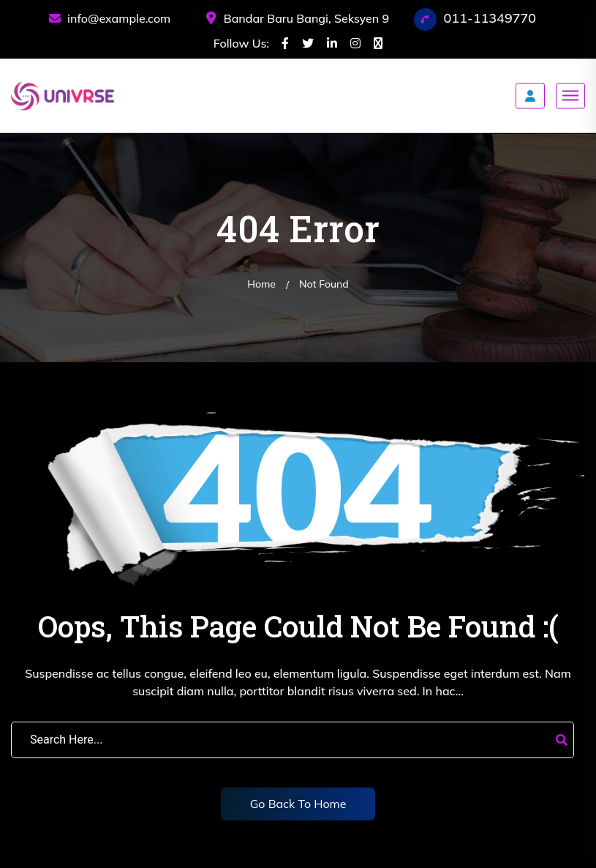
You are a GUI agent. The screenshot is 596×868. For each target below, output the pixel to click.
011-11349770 (490, 18)
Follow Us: (241, 43)
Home (261, 284)
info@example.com (110, 18)
